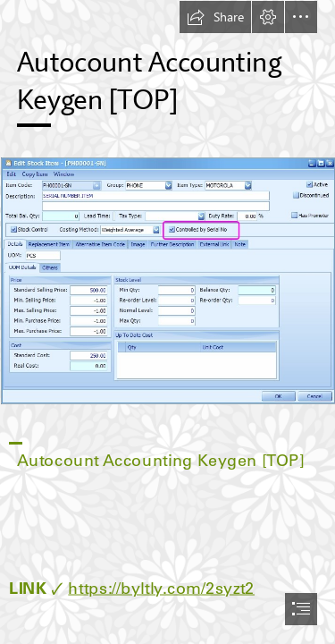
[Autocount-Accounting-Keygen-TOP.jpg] (167, 280)
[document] (167, 322)
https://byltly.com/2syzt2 (161, 588)
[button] (215, 17)
